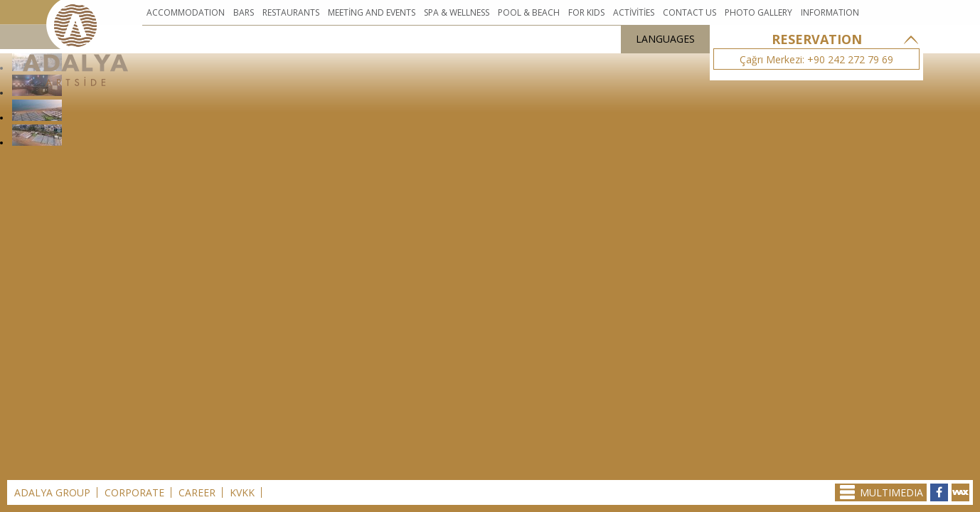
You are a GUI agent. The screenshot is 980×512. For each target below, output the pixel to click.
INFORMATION (830, 12)
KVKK (242, 492)
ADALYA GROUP (52, 492)
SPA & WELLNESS (457, 12)
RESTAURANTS (291, 12)
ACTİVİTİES (634, 12)
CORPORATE (134, 492)
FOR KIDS (586, 12)
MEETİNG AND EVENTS (372, 12)
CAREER (197, 492)
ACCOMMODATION (186, 12)
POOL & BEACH (529, 12)
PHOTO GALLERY (758, 12)
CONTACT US (689, 12)
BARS (244, 12)
